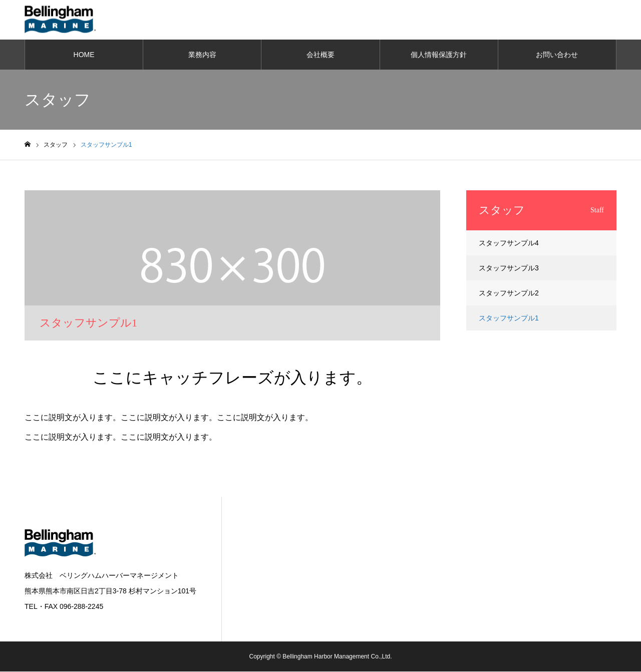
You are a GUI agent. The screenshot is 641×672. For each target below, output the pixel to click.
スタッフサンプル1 (509, 318)
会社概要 (320, 55)
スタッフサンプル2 (509, 293)
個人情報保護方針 (439, 55)
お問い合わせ (557, 55)
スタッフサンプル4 (509, 243)
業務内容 (202, 55)
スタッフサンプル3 (509, 268)
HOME (84, 55)
